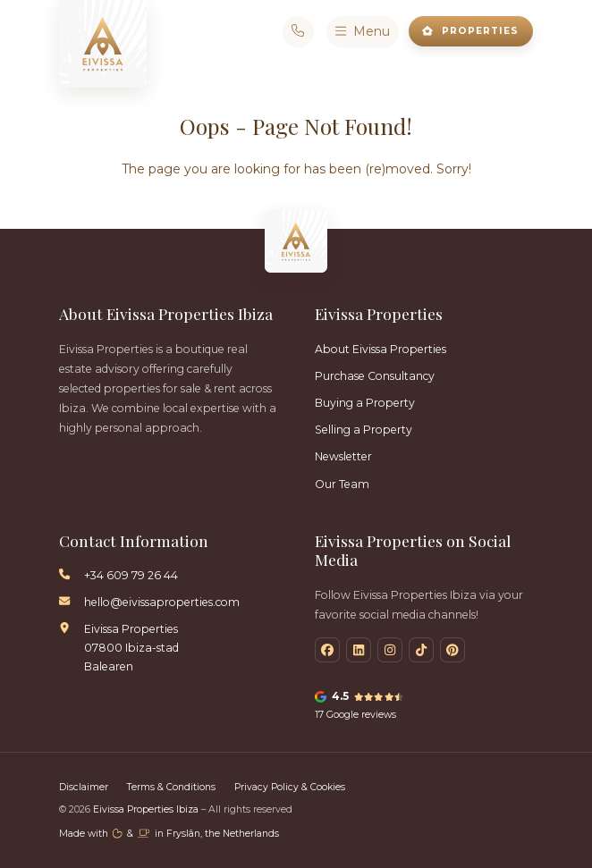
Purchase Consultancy (375, 376)
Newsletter (343, 456)
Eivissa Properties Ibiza (147, 809)
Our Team (342, 484)
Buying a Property (365, 403)
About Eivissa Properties (381, 349)
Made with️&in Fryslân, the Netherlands (169, 834)
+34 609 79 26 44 (131, 575)
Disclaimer (84, 787)
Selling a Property (364, 430)
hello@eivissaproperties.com (162, 602)
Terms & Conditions (171, 787)
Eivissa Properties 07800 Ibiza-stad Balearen (131, 648)
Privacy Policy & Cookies (290, 787)
